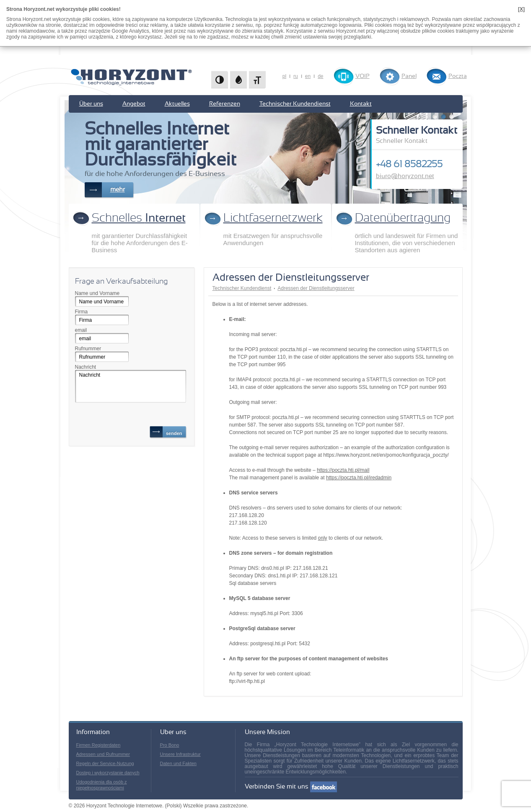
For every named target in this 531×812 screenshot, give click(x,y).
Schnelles (139, 218)
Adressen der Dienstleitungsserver (316, 288)
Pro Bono (170, 745)
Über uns (91, 104)
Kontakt (361, 104)
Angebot (134, 104)
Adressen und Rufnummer (103, 754)
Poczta (458, 76)
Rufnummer (88, 349)
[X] (521, 9)
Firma (82, 312)
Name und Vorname (97, 293)
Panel (409, 76)
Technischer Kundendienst (295, 104)
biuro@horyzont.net (405, 176)
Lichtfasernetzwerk (273, 218)
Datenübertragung (403, 218)
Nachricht (86, 367)
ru (296, 76)
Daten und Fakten (178, 763)
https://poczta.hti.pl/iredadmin (359, 478)
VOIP (363, 76)
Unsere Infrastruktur (180, 754)
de (320, 76)
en (308, 76)
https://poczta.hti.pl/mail (343, 470)
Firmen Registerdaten (98, 745)
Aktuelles (177, 104)
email (81, 330)
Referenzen (225, 104)
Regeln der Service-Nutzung (105, 763)
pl (284, 76)
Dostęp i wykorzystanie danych (108, 773)
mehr (118, 190)
